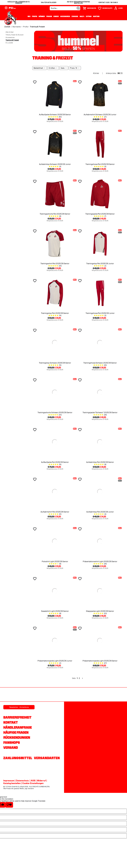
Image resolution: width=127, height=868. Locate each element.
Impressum (9, 781)
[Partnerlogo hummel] (45, 695)
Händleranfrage (18, 727)
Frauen (49, 16)
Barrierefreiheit (17, 717)
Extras (89, 16)
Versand (11, 748)
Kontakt (11, 722)
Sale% (82, 16)
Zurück (7, 27)
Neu (29, 16)
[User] (118, 8)
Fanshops (12, 743)
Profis (35, 16)
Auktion (96, 16)
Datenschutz (22, 781)
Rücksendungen (17, 737)
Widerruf (41, 781)
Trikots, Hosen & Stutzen (15, 35)
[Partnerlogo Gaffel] (118, 695)
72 (121, 73)
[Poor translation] (9, 805)
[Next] (82, 678)
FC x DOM (9, 43)
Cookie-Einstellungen (33, 783)
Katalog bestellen (12, 783)
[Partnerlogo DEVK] (64, 695)
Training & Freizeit (12, 40)
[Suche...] (65, 8)
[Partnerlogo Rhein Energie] (27, 695)
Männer (42, 16)
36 (119, 73)
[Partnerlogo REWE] (9, 695)
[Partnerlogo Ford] (100, 695)
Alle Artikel (9, 32)
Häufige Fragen (16, 732)
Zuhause (75, 16)
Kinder (56, 16)
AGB (33, 781)
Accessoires (65, 16)
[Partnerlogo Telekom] (82, 695)
